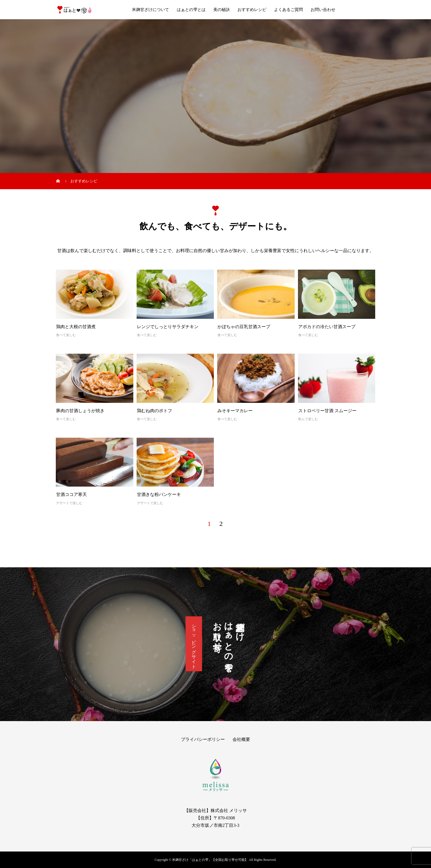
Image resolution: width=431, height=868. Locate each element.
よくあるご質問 (288, 10)
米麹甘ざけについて (150, 10)
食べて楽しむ (66, 335)
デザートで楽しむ (69, 503)
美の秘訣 (222, 10)
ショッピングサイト (194, 644)
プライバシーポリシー (203, 739)
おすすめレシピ (252, 10)
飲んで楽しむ (308, 419)
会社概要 (241, 739)
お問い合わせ (323, 10)
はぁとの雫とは (191, 10)
